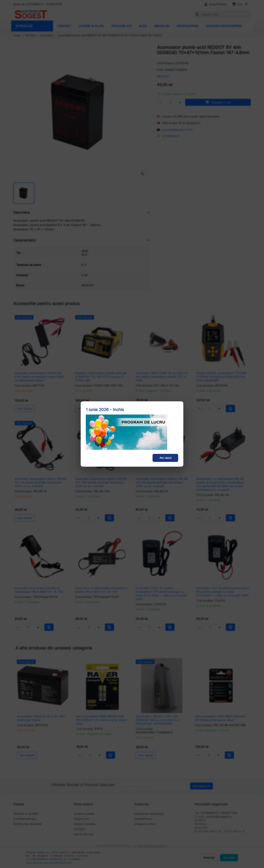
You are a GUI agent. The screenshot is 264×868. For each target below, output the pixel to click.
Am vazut (165, 458)
